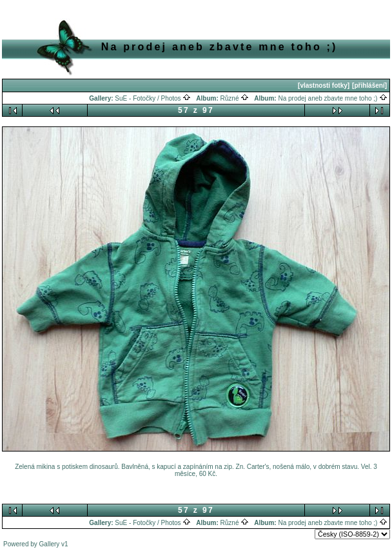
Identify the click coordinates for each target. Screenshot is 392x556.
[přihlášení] (369, 85)
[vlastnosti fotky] (324, 85)
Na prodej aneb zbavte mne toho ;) (333, 98)
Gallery (50, 544)
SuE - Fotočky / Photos (153, 98)
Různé (235, 98)
